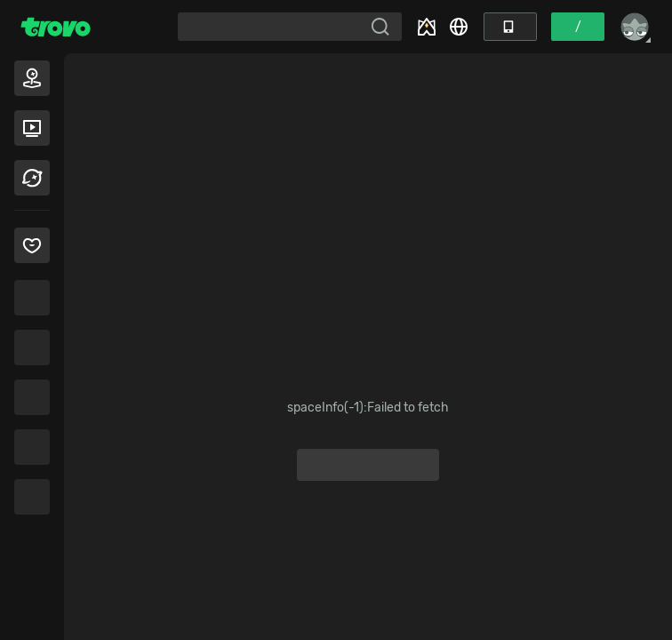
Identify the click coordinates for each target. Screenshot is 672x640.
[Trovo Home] (56, 27)
